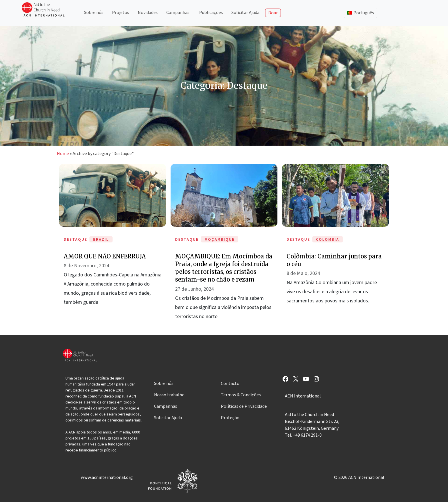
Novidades (148, 13)
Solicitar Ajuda (245, 13)
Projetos (121, 13)
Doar (273, 13)
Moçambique (220, 240)
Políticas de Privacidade (244, 406)
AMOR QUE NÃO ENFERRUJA (105, 256)
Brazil (101, 240)
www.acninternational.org (107, 477)
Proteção (230, 418)
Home (63, 154)
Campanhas (178, 13)
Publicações (211, 13)
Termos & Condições (241, 395)
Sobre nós (94, 13)
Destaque (75, 240)
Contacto (230, 383)
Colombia (328, 240)
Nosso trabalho (169, 395)
